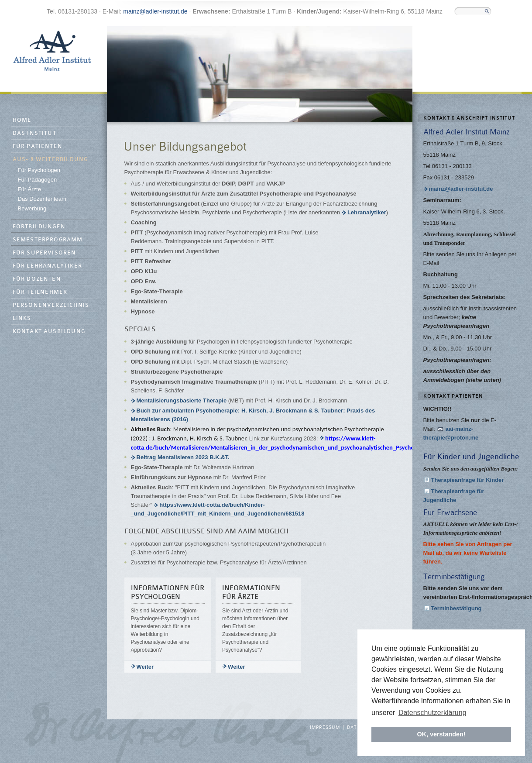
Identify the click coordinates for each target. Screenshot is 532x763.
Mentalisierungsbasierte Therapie (182, 400)
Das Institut (34, 133)
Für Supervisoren (45, 253)
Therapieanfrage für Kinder (468, 480)
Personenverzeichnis (51, 305)
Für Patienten (38, 146)
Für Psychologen (39, 170)
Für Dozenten (37, 279)
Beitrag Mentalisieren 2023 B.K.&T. (195, 457)
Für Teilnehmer (40, 292)
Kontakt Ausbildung (49, 332)
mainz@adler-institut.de (155, 11)
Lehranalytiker (367, 212)
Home (22, 120)
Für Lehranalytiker (48, 266)
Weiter (145, 667)
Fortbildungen (39, 227)
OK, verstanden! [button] (441, 734)
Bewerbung (32, 208)
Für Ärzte (29, 189)
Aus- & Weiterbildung (50, 160)
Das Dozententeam (42, 199)
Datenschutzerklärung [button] (432, 713)
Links (22, 318)
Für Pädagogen (38, 180)
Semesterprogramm (48, 240)
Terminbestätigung (456, 608)
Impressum (325, 728)
